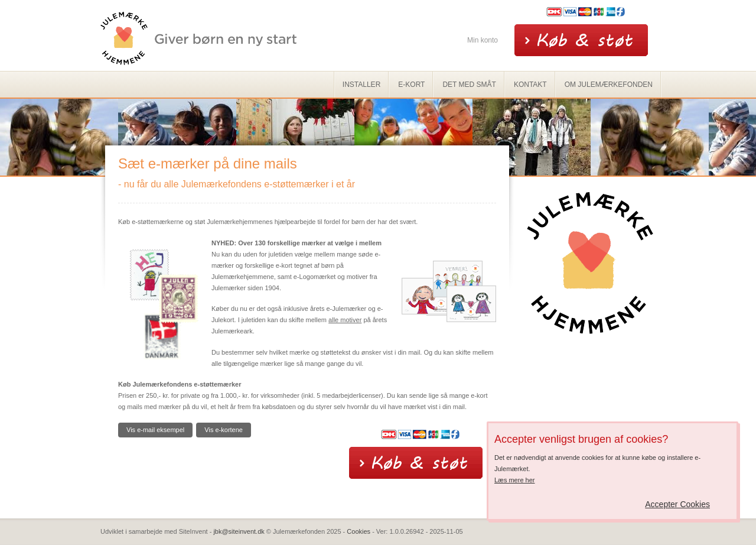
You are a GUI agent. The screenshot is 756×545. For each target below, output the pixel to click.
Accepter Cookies (677, 504)
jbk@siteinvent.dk (239, 531)
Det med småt (469, 85)
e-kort (411, 85)
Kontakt (530, 85)
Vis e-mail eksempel (155, 430)
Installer (361, 85)
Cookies (359, 531)
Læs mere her (514, 480)
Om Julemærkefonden (609, 85)
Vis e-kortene (224, 430)
